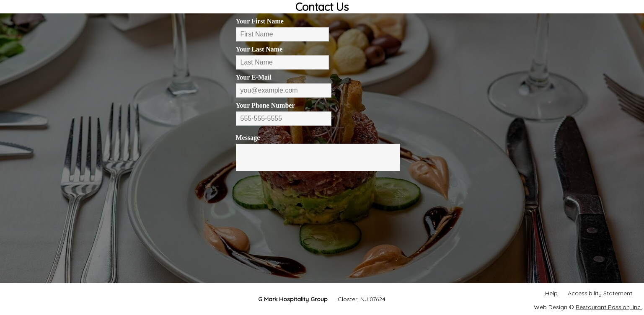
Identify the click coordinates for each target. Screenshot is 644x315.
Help (551, 293)
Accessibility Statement (600, 293)
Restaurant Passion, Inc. (609, 307)
